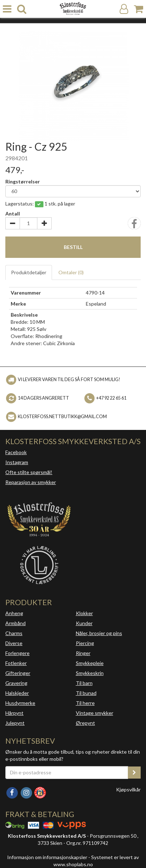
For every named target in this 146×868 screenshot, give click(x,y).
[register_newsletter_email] (134, 773)
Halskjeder (17, 693)
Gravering (16, 683)
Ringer (83, 653)
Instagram (17, 462)
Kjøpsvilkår (128, 789)
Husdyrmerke (20, 703)
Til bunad (86, 693)
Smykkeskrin (90, 673)
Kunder (84, 623)
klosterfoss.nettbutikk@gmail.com (62, 417)
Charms (14, 633)
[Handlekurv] (139, 9)
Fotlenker (16, 663)
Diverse (14, 643)
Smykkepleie (90, 663)
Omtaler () (71, 272)
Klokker (84, 613)
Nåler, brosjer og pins (99, 633)
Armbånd (15, 623)
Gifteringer (18, 673)
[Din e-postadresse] (67, 773)
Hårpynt (14, 713)
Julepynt (15, 723)
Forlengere (17, 653)
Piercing (85, 643)
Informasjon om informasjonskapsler (47, 857)
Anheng (14, 613)
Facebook (16, 452)
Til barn (84, 683)
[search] (22, 9)
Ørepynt (85, 723)
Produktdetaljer (29, 272)
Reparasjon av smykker (31, 482)
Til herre (85, 703)
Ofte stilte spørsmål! (29, 472)
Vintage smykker (95, 713)
